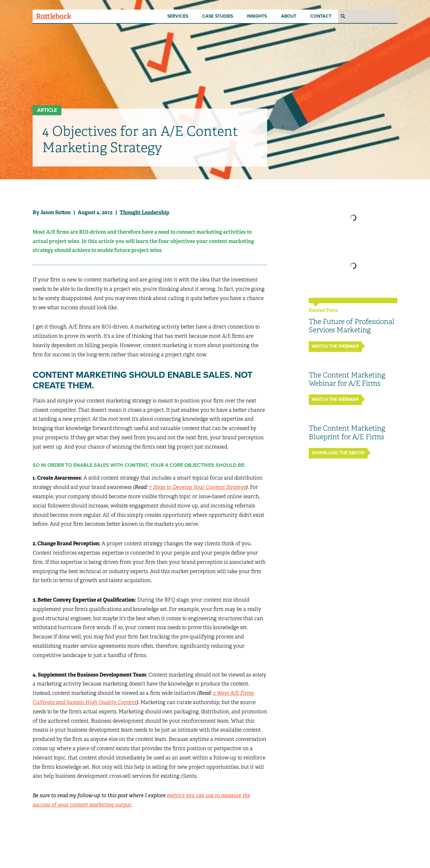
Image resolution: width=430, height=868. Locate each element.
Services (178, 16)
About (289, 16)
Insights (257, 16)
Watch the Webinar (335, 346)
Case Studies (218, 16)
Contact (321, 16)
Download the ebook (338, 453)
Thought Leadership (144, 212)
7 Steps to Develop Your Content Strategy (198, 487)
